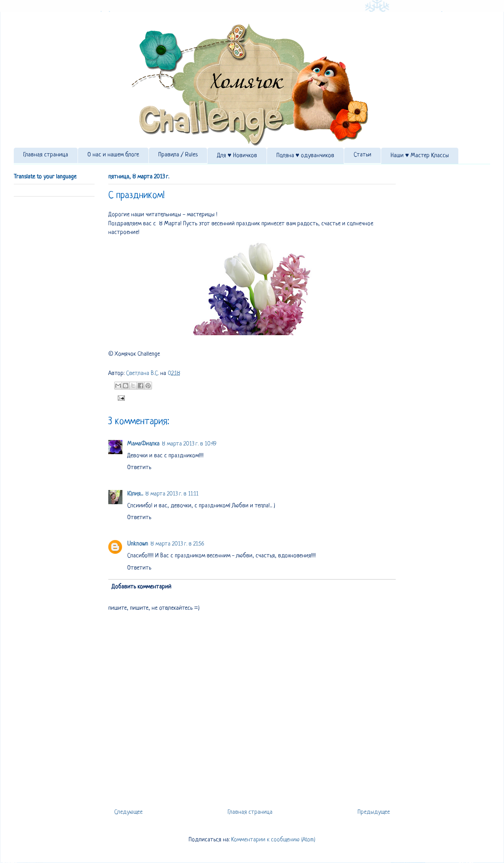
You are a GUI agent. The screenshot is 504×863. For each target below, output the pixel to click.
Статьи (362, 155)
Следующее (128, 812)
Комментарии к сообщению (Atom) (273, 840)
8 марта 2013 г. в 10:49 (189, 444)
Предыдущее (374, 812)
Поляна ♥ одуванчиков (306, 156)
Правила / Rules (178, 155)
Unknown (138, 544)
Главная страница (46, 155)
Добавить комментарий (141, 587)
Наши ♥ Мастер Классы (420, 156)
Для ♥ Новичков (237, 156)
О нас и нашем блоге (113, 155)
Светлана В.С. (143, 374)
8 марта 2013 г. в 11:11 (172, 494)
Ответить (139, 468)
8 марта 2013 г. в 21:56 (177, 544)
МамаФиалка (143, 444)
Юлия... (135, 494)
